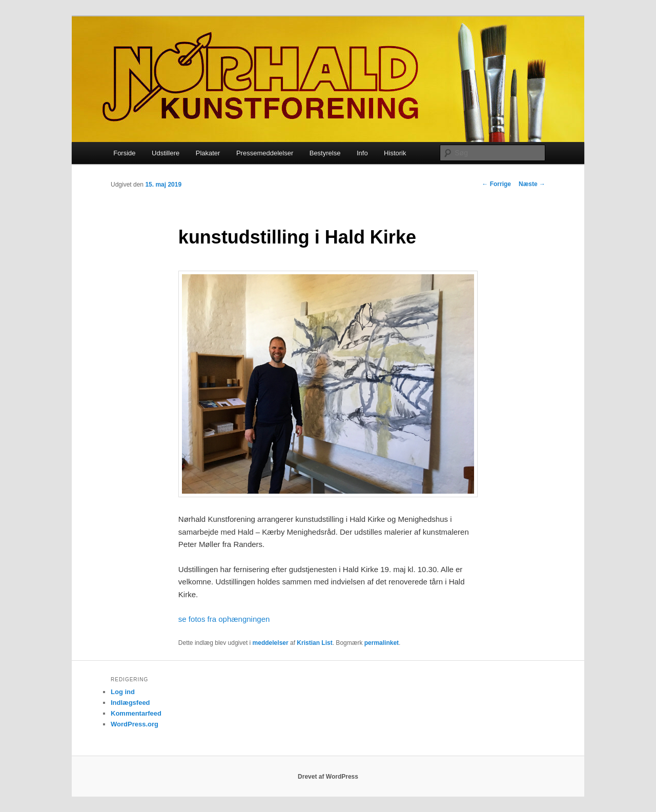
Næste (532, 184)
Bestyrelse (325, 153)
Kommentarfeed (136, 713)
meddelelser (271, 643)
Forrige (496, 184)
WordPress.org (135, 724)
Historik (395, 153)
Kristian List (314, 643)
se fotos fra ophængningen (224, 619)
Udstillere (166, 153)
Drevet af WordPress (328, 777)
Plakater (208, 153)
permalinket (382, 643)
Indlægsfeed (130, 703)
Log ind (123, 692)
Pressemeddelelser (265, 153)
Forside (124, 153)
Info (362, 153)
